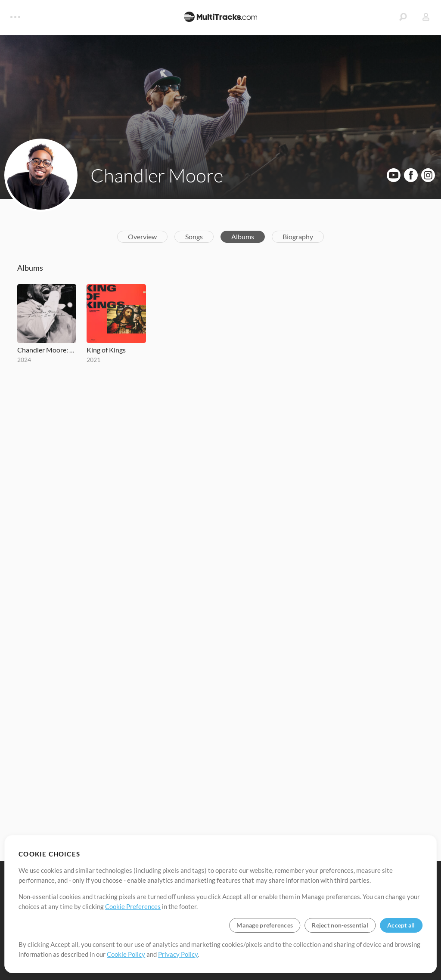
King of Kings (106, 350)
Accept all (401, 925)
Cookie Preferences (133, 906)
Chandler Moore (157, 175)
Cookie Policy (126, 954)
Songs (194, 236)
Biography (298, 236)
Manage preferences (265, 925)
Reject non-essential (340, 925)
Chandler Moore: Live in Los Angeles (47, 350)
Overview (142, 236)
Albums (243, 236)
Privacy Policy (178, 954)
